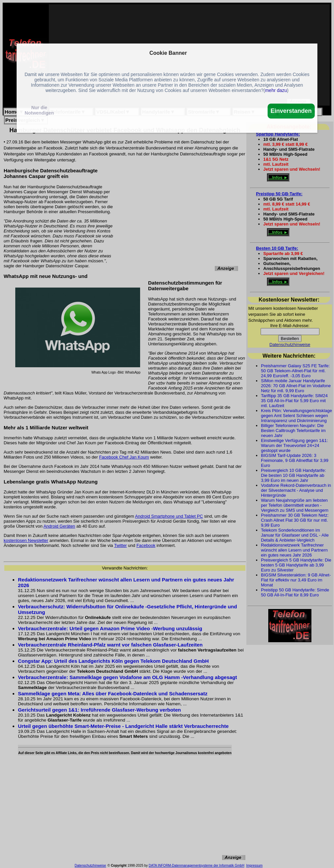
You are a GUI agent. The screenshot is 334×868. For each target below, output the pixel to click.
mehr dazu (276, 90)
